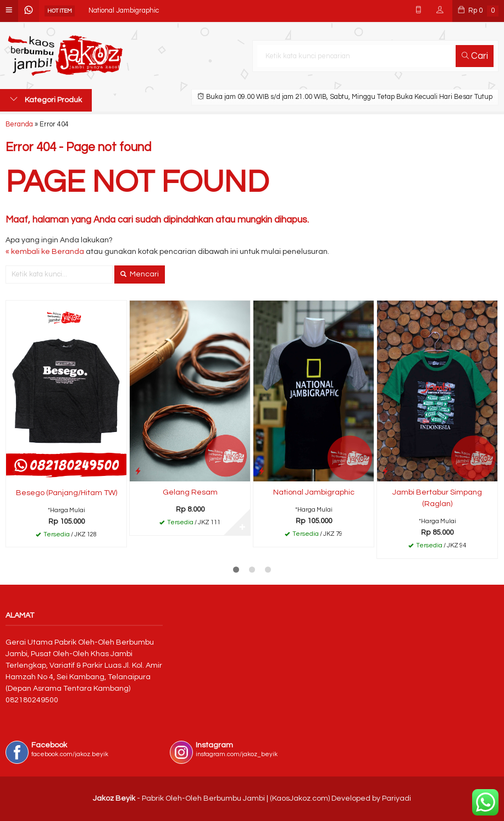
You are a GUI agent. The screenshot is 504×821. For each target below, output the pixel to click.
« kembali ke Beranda (45, 252)
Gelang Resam (190, 492)
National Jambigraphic (124, 11)
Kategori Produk (46, 99)
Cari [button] (475, 56)
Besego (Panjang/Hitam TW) (67, 493)
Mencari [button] (140, 274)
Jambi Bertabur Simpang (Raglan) (437, 498)
